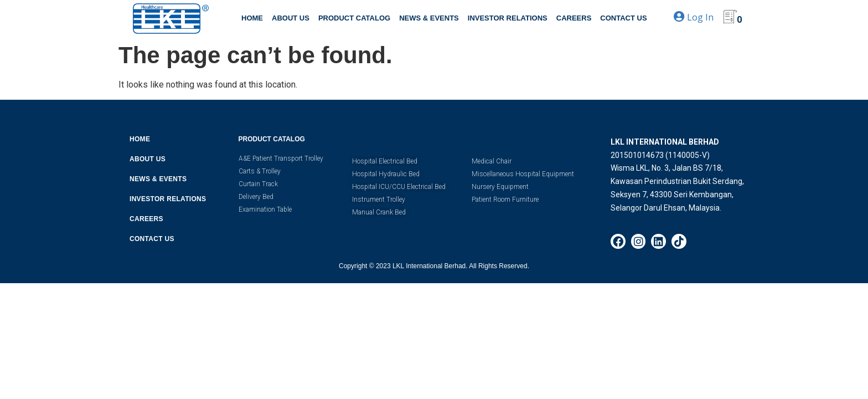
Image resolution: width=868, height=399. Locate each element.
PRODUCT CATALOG (354, 18)
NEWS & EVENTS (429, 18)
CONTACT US (623, 18)
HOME (252, 18)
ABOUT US (291, 18)
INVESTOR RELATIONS (508, 18)
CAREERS (574, 18)
